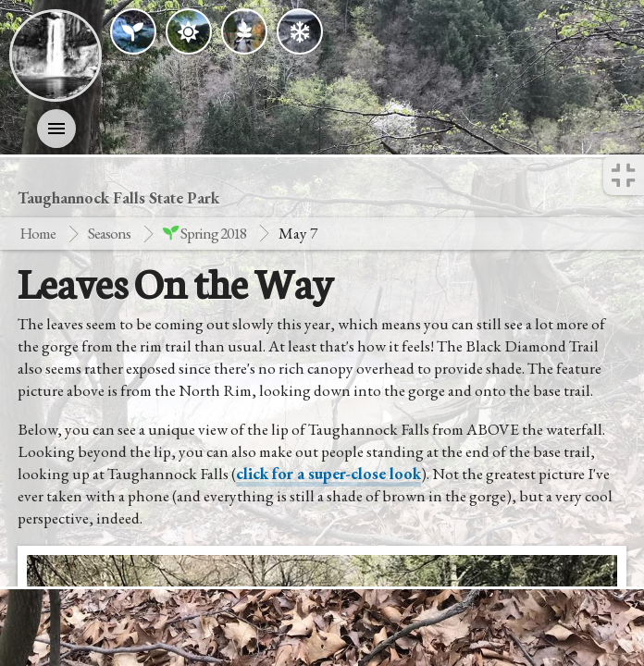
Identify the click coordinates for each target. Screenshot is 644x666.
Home (37, 233)
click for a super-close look (328, 474)
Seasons (109, 233)
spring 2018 (204, 233)
